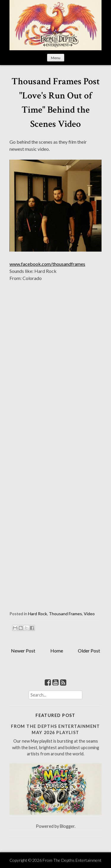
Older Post (89, 651)
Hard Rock (38, 614)
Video (89, 614)
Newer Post (23, 651)
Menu (56, 58)
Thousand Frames (65, 614)
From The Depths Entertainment (72, 860)
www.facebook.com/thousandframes (47, 264)
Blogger (67, 826)
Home (57, 651)
